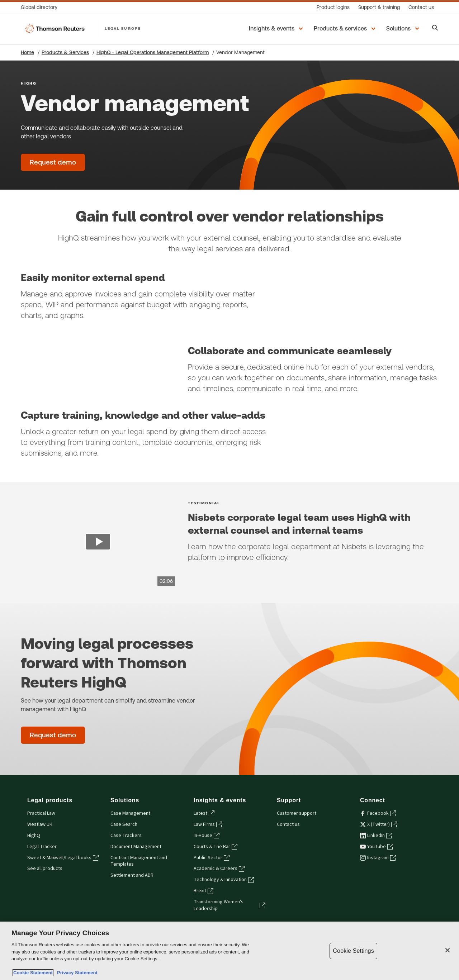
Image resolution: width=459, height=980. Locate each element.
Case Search (124, 824)
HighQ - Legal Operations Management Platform (153, 52)
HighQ (34, 836)
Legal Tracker (42, 847)
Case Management (130, 813)
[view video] (98, 543)
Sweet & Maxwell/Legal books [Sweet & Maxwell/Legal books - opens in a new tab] (63, 858)
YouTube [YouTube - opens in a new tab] (377, 847)
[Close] (448, 950)
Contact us (288, 824)
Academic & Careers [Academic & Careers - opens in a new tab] (219, 869)
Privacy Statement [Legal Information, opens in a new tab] (76, 973)
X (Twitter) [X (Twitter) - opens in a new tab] (378, 824)
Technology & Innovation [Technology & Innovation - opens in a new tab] (224, 880)
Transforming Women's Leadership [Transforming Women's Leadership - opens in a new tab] (229, 905)
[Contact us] (421, 7)
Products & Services (65, 52)
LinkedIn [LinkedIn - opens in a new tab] (376, 836)
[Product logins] (333, 7)
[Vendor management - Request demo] (53, 162)
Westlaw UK (40, 824)
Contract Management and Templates (139, 861)
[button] (277, 29)
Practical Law (41, 813)
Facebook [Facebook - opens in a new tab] (378, 813)
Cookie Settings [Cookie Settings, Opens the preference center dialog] (353, 951)
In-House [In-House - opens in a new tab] (207, 836)
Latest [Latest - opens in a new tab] (204, 813)
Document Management (136, 847)
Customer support (297, 813)
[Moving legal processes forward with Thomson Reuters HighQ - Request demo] (53, 735)
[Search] (435, 28)
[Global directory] (41, 7)
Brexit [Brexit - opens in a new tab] (204, 891)
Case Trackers (126, 836)
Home (27, 52)
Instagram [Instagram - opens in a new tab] (378, 858)
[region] (229, 951)
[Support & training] (379, 7)
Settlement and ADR (132, 875)
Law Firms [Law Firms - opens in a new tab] (208, 824)
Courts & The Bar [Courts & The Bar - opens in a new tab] (216, 847)
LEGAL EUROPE (123, 28)
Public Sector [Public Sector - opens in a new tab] (212, 858)
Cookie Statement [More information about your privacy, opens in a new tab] (33, 973)
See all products (45, 869)
